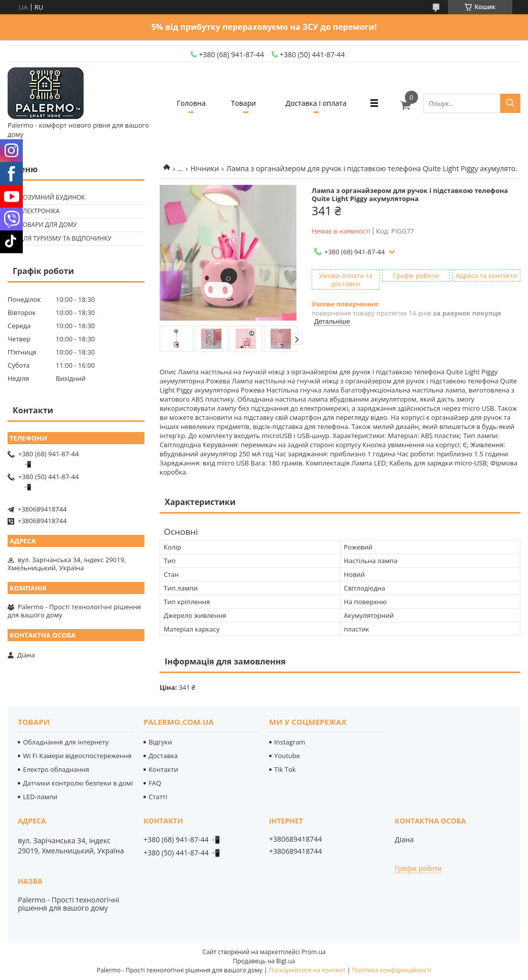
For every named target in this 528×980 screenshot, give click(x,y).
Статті (158, 797)
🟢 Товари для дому (44, 225)
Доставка (163, 756)
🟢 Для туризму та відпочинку (61, 238)
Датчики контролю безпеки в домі (78, 783)
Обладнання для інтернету (66, 742)
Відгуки (160, 742)
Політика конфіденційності (392, 970)
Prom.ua (314, 952)
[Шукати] (510, 103)
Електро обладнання (56, 769)
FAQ (155, 783)
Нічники (205, 168)
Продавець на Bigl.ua (264, 961)
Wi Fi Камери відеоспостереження (77, 756)
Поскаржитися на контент (307, 970)
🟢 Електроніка (35, 211)
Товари (243, 103)
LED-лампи (40, 797)
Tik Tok (285, 769)
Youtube (287, 756)
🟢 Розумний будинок (48, 197)
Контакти (163, 769)
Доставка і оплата (316, 103)
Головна (191, 103)
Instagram (290, 742)
